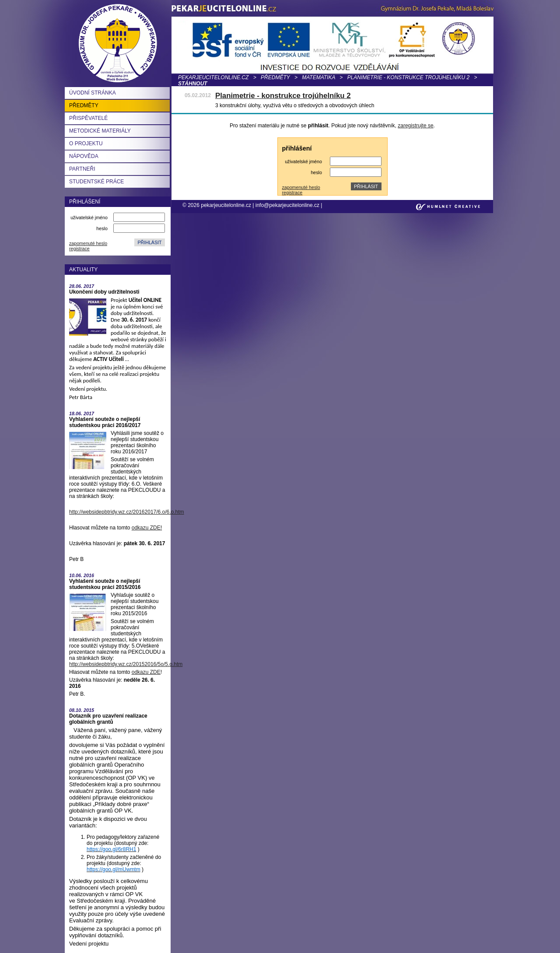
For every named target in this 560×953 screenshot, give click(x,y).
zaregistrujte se (415, 126)
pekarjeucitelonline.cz (213, 77)
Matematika (318, 77)
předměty (275, 77)
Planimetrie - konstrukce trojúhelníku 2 (408, 77)
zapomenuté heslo (88, 243)
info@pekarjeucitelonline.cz (287, 205)
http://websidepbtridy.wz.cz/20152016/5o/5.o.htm (126, 664)
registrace (79, 249)
